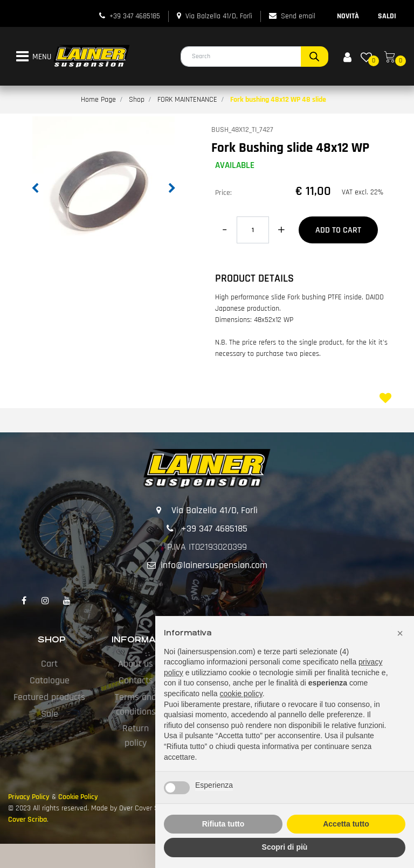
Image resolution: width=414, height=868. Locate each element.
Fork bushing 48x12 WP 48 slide (278, 100)
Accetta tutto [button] (346, 824)
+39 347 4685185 (135, 16)
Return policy (136, 736)
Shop (137, 100)
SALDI (387, 16)
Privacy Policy (29, 797)
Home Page (98, 100)
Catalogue (50, 680)
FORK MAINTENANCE (187, 100)
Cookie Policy (78, 797)
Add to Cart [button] (338, 230)
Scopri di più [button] (285, 847)
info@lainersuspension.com (214, 565)
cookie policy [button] (241, 694)
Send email (298, 16)
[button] (315, 57)
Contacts (136, 680)
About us (136, 664)
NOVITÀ (348, 16)
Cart (49, 664)
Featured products (49, 697)
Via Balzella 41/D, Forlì (219, 16)
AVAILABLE (235, 165)
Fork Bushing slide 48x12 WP (290, 148)
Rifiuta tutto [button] (223, 824)
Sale (50, 714)
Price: (223, 193)
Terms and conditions (136, 704)
